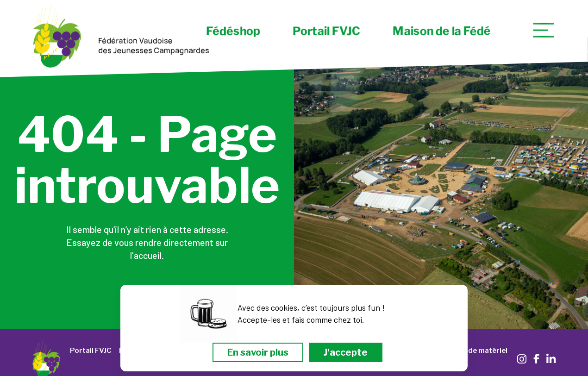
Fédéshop (233, 31)
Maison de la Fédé (441, 31)
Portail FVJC (326, 31)
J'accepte (346, 352)
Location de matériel (472, 351)
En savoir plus (258, 352)
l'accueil (146, 255)
